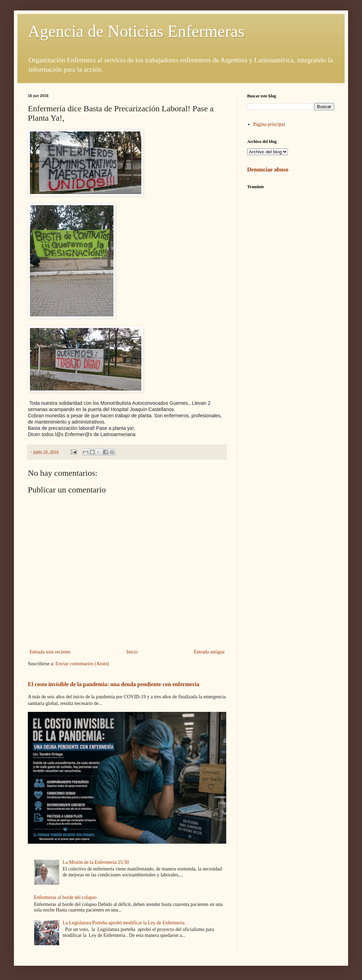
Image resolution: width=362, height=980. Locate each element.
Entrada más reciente (50, 652)
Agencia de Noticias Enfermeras (136, 31)
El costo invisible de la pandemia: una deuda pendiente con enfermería (114, 684)
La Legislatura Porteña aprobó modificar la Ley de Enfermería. (124, 923)
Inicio (132, 652)
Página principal (269, 124)
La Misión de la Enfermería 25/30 (96, 862)
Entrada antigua (209, 652)
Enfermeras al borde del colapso (65, 897)
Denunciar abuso (268, 170)
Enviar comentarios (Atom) (82, 664)
